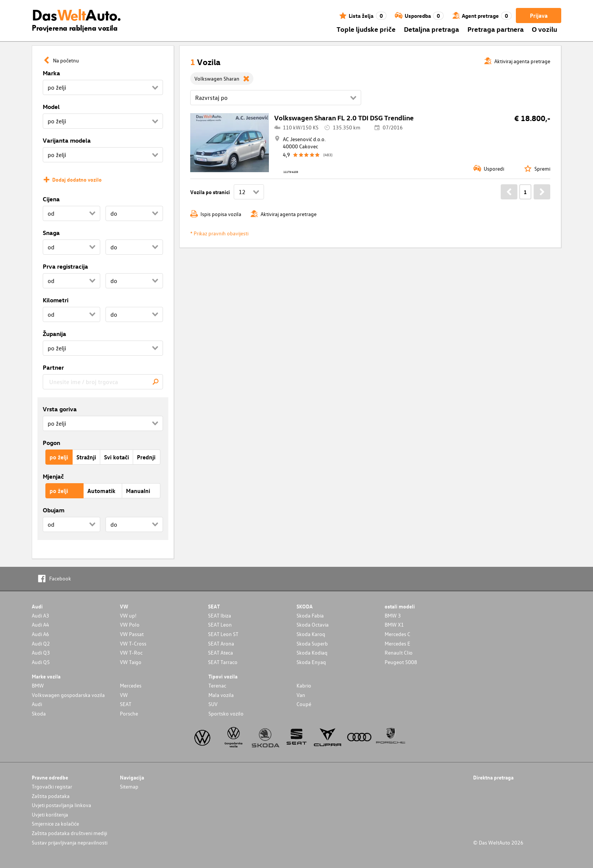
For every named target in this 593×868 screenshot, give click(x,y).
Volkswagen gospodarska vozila (68, 695)
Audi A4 (40, 625)
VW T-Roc (131, 653)
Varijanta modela (67, 140)
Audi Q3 (41, 653)
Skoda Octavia (313, 625)
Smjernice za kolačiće (55, 824)
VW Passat (132, 634)
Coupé (304, 704)
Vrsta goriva (60, 409)
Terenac (217, 685)
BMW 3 (393, 615)
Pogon (51, 443)
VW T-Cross (133, 643)
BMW (38, 685)
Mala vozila (221, 695)
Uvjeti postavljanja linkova (61, 805)
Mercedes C (397, 634)
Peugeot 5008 (401, 662)
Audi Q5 (41, 662)
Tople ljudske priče (366, 29)
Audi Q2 (41, 643)
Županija (54, 334)
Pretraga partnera (496, 29)
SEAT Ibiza (220, 615)
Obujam (54, 510)
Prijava (539, 16)
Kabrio (304, 685)
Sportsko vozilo (226, 713)
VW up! (128, 615)
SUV (213, 704)
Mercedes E (397, 643)
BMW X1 (394, 625)
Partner (53, 367)
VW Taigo (131, 662)
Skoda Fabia (310, 615)
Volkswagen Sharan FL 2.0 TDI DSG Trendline (344, 117)
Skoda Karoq (311, 634)
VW (124, 695)
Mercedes (131, 685)
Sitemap (129, 786)
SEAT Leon (220, 625)
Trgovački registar (52, 786)
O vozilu (544, 29)
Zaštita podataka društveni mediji (69, 833)
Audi (37, 704)
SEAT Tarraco (223, 662)
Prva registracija (65, 266)
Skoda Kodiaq (312, 653)
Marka (51, 73)
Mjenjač (53, 476)
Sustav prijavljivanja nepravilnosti (70, 842)
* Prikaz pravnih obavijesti (219, 233)
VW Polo (130, 625)
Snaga (51, 233)
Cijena (51, 199)
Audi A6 (40, 634)
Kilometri (56, 300)
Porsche (129, 713)
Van (301, 695)
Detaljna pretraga (432, 29)
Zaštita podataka (51, 796)
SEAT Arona (221, 643)
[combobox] (103, 382)
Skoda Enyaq (311, 662)
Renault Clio (399, 653)
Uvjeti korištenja (50, 814)
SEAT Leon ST (223, 634)
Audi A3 (40, 615)
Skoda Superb (312, 643)
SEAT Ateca (220, 653)
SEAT (126, 704)
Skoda (39, 713)
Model (51, 107)
